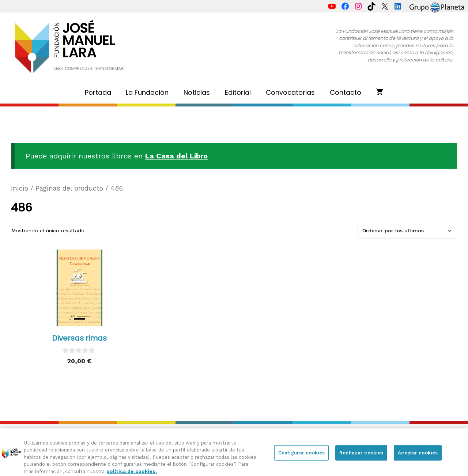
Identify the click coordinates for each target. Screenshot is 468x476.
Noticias (197, 92)
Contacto (346, 92)
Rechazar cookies (361, 456)
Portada (98, 92)
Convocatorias (290, 92)
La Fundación (147, 92)
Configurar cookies (301, 456)
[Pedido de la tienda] (407, 231)
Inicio (20, 188)
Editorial (238, 92)
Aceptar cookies (418, 456)
